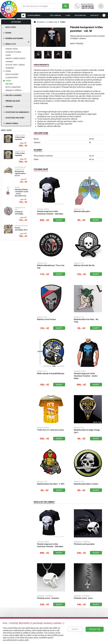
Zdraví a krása (12, 123)
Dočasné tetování (13, 52)
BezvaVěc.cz (41, 22)
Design (8, 33)
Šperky (8, 71)
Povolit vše (95, 632)
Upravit (75, 632)
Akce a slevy (11, 27)
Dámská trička (12, 49)
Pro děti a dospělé (13, 95)
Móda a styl (11, 44)
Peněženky (10, 68)
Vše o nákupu (56, 15)
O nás (68, 15)
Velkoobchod (80, 15)
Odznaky (9, 62)
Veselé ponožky (12, 74)
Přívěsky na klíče (13, 101)
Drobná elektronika (14, 38)
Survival (9, 107)
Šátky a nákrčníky (13, 87)
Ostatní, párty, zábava (15, 65)
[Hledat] (66, 6)
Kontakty (95, 15)
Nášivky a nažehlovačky (15, 58)
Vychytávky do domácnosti (17, 112)
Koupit (59, 220)
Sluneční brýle (12, 77)
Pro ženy (9, 84)
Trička (8, 81)
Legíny (8, 55)
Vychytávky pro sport (15, 118)
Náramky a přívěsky (14, 90)
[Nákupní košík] (101, 6)
